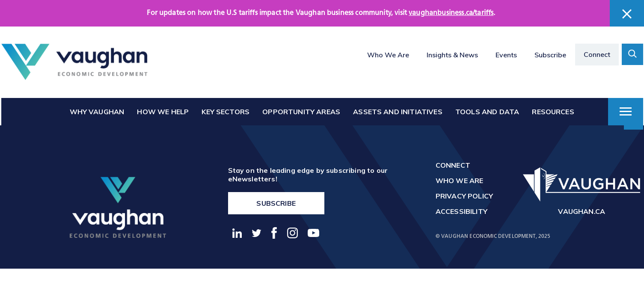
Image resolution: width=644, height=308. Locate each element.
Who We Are (388, 55)
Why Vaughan (97, 112)
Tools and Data (487, 112)
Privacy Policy (464, 196)
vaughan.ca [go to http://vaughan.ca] (582, 211)
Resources (553, 112)
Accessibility (461, 211)
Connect (597, 54)
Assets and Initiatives (398, 112)
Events (506, 55)
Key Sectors (226, 112)
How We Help (163, 112)
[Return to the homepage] (74, 62)
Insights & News (452, 55)
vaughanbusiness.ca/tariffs (451, 13)
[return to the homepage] (118, 207)
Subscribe (550, 55)
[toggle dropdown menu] (626, 112)
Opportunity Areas (301, 112)
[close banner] (627, 14)
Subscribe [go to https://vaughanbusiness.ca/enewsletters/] (276, 203)
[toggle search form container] (632, 54)
